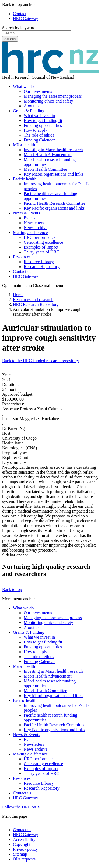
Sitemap (20, 854)
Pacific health (25, 179)
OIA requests (24, 859)
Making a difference (30, 232)
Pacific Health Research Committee (55, 203)
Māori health (24, 145)
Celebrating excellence (43, 242)
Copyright (22, 844)
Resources (22, 257)
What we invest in (39, 116)
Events (30, 218)
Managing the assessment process (53, 96)
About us (32, 106)
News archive (36, 228)
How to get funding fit (43, 121)
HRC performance (40, 237)
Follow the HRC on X (21, 807)
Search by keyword (19, 28)
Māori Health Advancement (48, 155)
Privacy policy (25, 849)
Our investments (38, 91)
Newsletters (34, 223)
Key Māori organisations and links (53, 174)
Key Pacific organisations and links (54, 208)
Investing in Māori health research (53, 150)
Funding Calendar (39, 140)
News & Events (26, 213)
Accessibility (24, 839)
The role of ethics (39, 135)
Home (18, 295)
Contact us (22, 271)
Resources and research (33, 300)
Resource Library (39, 262)
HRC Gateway (26, 19)
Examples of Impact (41, 247)
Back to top (12, 590)
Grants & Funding (29, 111)
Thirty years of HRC (41, 252)
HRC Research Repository (36, 304)
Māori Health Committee (45, 169)
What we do (23, 86)
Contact (20, 14)
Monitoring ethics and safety (48, 101)
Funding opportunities (43, 125)
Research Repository (42, 267)
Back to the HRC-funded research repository (41, 361)
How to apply (35, 130)
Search (10, 39)
